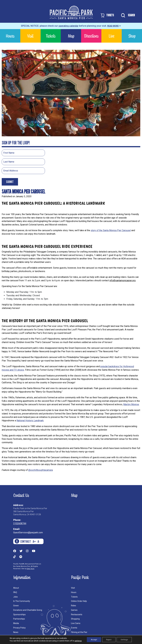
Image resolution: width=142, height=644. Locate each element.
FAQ (15, 592)
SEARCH (127, 15)
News (16, 632)
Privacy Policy (19, 628)
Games (74, 610)
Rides (74, 606)
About (16, 588)
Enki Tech (31, 569)
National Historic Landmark (30, 421)
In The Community (22, 601)
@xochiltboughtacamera (40, 470)
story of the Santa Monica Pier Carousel (111, 230)
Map (71, 36)
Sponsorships (19, 614)
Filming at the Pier (79, 632)
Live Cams (76, 623)
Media (16, 623)
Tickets (51, 36)
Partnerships (19, 619)
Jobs (15, 597)
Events (74, 628)
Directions (91, 36)
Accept (93, 640)
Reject (109, 640)
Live (111, 36)
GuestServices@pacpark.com (28, 533)
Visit (30, 36)
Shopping (75, 619)
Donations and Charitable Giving (28, 610)
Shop (132, 36)
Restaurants (77, 614)
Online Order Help (79, 601)
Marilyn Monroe (131, 404)
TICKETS (107, 15)
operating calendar (68, 26)
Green (16, 606)
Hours (10, 36)
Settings (125, 640)
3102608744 (20, 523)
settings (77, 641)
